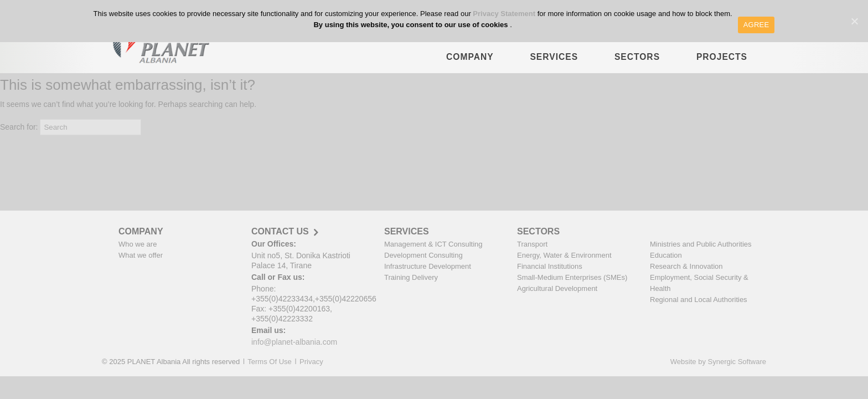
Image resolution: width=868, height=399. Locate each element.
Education (666, 255)
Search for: (19, 127)
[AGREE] (854, 21)
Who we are (138, 244)
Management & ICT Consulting (433, 244)
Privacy (311, 362)
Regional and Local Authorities (699, 300)
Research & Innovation (686, 266)
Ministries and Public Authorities (701, 244)
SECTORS (637, 63)
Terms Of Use (269, 362)
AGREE (756, 25)
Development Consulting (423, 255)
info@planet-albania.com (294, 342)
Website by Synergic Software (718, 362)
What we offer (141, 255)
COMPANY (470, 63)
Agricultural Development (557, 288)
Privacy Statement (505, 14)
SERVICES (554, 63)
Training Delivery (411, 277)
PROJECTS (722, 63)
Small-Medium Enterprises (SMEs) (572, 277)
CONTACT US (280, 232)
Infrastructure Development (428, 266)
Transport (532, 244)
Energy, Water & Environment (564, 255)
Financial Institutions (550, 266)
